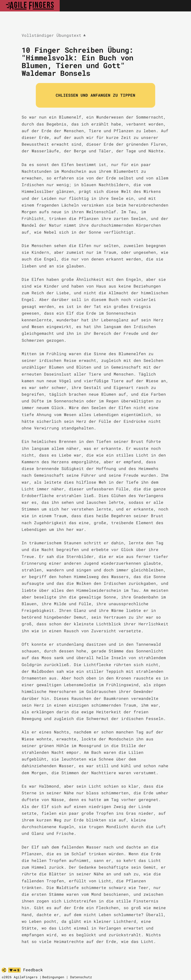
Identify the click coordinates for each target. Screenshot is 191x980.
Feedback (33, 970)
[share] (4, 970)
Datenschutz (81, 977)
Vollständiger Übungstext (54, 35)
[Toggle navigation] (182, 6)
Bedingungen (53, 977)
